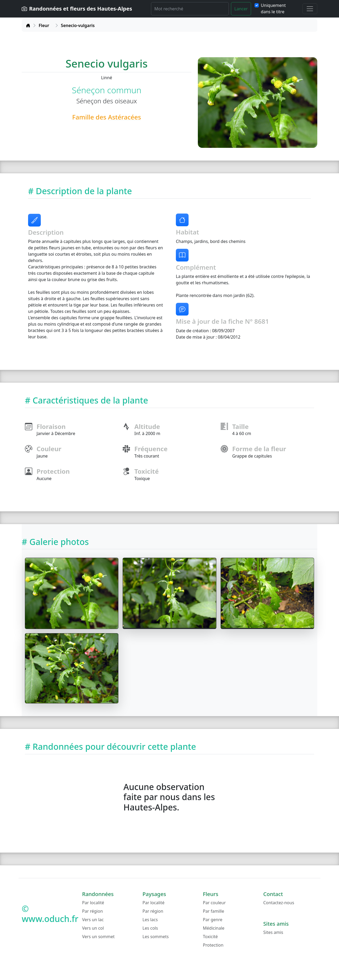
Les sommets (156, 937)
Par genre (213, 920)
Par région (92, 911)
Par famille (213, 911)
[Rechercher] (190, 9)
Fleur (44, 25)
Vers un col (93, 928)
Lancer (241, 9)
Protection (213, 945)
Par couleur (214, 903)
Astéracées (125, 117)
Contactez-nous (279, 903)
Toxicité (210, 937)
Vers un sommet (98, 937)
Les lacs (150, 920)
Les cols (150, 928)
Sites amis (273, 932)
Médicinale (214, 928)
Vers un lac (93, 920)
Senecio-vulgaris (78, 25)
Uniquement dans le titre (273, 8)
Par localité (93, 903)
